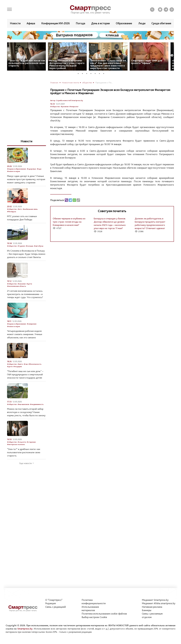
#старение (31, 442)
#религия (65, 106)
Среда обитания (161, 23)
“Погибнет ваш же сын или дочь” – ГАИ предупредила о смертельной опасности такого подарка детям (25, 374)
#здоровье (31, 169)
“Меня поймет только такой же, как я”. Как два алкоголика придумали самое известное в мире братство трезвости (109, 64)
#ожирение (32, 324)
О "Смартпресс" (54, 600)
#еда (39, 169)
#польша (29, 246)
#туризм (21, 246)
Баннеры (147, 610)
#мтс (20, 209)
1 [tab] (79, 73)
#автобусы (39, 246)
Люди (142, 23)
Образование (124, 23)
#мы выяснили (23, 404)
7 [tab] (105, 73)
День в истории (100, 23)
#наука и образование (17, 169)
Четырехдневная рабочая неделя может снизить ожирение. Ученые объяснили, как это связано (25, 334)
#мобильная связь (30, 209)
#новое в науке (14, 171)
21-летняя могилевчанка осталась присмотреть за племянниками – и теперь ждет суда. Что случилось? (25, 294)
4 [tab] (92, 73)
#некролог (74, 106)
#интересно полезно (16, 444)
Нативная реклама (152, 607)
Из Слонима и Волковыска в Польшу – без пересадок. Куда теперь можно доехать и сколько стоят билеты (26, 254)
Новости (15, 23)
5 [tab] (96, 73)
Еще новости (26, 463)
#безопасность (35, 364)
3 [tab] (88, 73)
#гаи (26, 364)
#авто (20, 364)
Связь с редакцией (56, 607)
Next (172, 55)
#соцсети (22, 442)
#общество (55, 106)
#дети (29, 284)
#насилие (22, 284)
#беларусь (12, 211)
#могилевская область (17, 286)
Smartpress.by (25, 629)
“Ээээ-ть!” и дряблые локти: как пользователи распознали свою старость (27, 63)
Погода (80, 23)
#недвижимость (37, 404)
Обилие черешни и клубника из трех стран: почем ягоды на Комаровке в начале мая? (69, 222)
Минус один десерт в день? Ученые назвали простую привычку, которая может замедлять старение (26, 179)
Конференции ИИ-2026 (56, 23)
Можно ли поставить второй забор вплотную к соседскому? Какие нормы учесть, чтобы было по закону (26, 412)
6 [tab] (100, 73)
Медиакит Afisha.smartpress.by (159, 603)
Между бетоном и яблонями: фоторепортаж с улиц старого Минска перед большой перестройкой (67, 64)
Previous (9, 55)
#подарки (18, 366)
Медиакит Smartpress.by (155, 600)
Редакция (50, 603)
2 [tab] (83, 73)
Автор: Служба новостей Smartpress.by (67, 100)
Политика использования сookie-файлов (104, 614)
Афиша (31, 23)
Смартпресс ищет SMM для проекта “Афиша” (147, 62)
